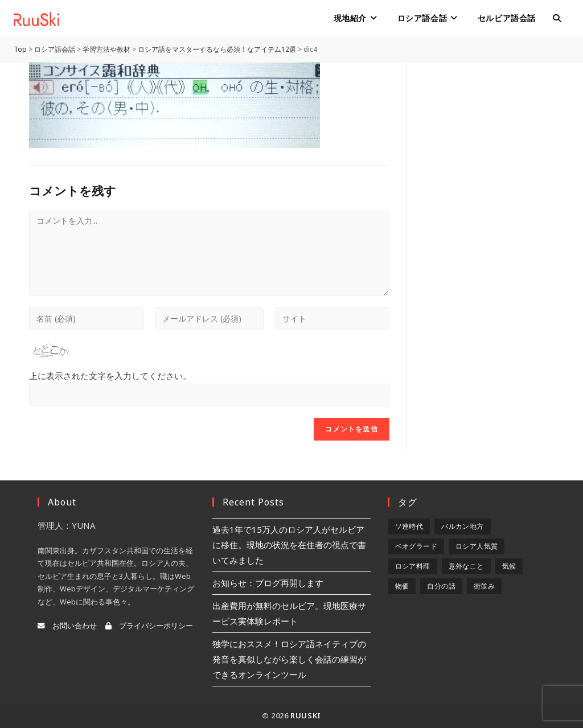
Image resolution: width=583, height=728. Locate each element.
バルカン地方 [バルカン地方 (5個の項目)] (462, 526)
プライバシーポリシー (149, 626)
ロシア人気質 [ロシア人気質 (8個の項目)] (477, 546)
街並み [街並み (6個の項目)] (484, 586)
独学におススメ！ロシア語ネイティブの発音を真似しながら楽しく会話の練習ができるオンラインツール (289, 659)
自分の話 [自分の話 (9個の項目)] (441, 586)
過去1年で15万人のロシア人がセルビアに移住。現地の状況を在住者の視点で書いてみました (289, 545)
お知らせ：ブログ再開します (268, 583)
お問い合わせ (67, 626)
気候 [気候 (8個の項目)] (509, 566)
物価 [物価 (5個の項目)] (402, 586)
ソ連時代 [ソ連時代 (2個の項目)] (409, 526)
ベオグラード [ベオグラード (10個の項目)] (416, 546)
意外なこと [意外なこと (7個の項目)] (466, 566)
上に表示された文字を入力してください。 (110, 376)
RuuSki (306, 715)
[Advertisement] (489, 233)
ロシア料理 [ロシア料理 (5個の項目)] (413, 566)
